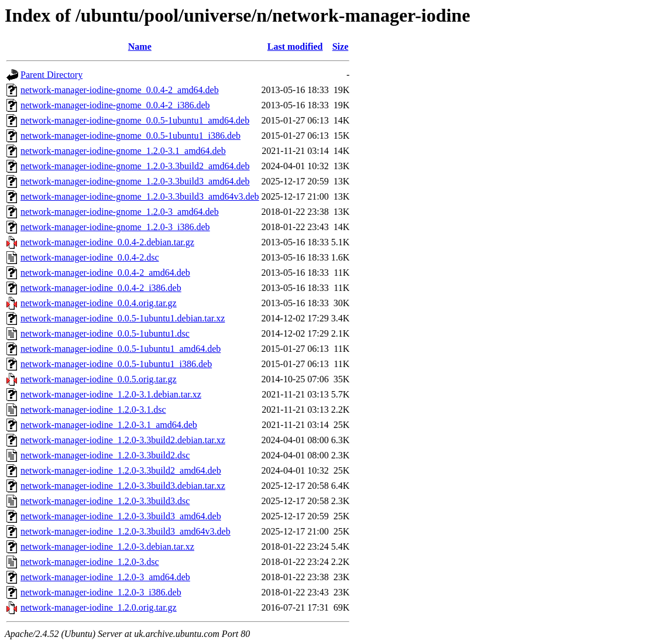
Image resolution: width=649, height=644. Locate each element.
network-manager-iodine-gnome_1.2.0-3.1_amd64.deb (123, 151)
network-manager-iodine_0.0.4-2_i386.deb (101, 288)
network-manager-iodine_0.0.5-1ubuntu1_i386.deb (116, 364)
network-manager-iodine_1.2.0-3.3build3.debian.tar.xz (123, 486)
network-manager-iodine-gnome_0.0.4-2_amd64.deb (120, 90)
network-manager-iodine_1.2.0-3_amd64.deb (105, 577)
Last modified (295, 47)
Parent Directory (51, 75)
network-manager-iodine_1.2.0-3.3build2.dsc (105, 455)
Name (140, 47)
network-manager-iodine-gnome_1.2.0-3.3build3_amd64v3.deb (140, 196)
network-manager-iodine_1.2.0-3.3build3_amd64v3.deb (126, 531)
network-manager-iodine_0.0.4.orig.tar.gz (99, 303)
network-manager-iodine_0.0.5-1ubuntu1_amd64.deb (121, 349)
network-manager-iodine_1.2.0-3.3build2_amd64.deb (121, 470)
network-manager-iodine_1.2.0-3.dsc (90, 562)
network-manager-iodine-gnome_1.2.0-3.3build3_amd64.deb (135, 181)
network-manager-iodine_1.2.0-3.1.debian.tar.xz (111, 394)
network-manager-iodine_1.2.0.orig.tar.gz (99, 607)
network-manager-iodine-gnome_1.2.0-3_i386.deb (115, 227)
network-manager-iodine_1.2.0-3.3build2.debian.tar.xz (123, 440)
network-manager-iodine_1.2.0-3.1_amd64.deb (109, 425)
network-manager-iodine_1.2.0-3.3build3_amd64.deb (121, 516)
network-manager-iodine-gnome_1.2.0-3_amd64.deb (120, 212)
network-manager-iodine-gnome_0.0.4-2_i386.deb (115, 105)
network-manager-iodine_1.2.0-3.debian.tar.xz (107, 547)
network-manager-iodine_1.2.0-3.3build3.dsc (105, 501)
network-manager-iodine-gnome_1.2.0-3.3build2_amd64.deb (135, 166)
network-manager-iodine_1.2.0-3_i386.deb (101, 592)
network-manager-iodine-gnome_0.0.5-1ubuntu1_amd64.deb (135, 120)
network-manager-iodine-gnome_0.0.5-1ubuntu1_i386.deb (131, 136)
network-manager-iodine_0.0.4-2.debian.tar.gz (107, 242)
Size (341, 47)
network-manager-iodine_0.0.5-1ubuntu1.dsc (105, 333)
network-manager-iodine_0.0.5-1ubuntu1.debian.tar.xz (123, 318)
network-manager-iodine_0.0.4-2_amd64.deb (105, 273)
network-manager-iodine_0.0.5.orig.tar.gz (99, 379)
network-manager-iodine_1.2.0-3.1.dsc (93, 410)
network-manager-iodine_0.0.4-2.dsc (90, 257)
